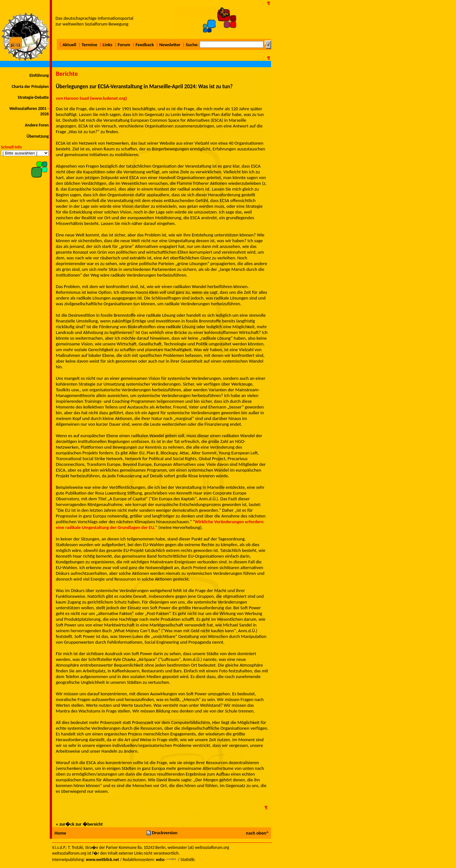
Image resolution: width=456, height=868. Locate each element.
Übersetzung (38, 136)
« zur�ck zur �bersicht (79, 824)
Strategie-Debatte (33, 97)
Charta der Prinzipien (30, 87)
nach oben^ (257, 833)
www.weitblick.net (102, 860)
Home (60, 833)
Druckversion (162, 833)
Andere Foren (37, 125)
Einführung (39, 75)
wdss (160, 860)
